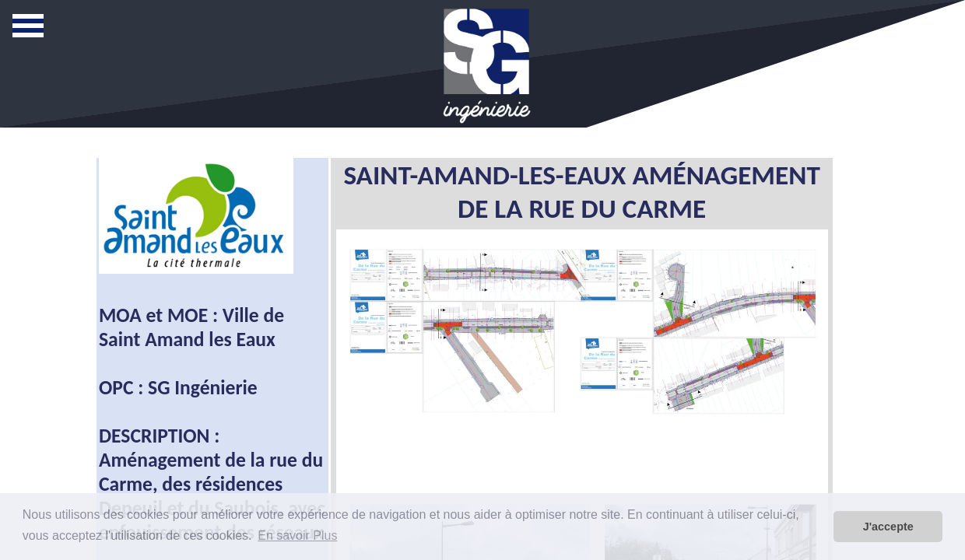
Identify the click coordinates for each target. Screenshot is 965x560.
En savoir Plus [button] (297, 535)
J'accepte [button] (888, 527)
